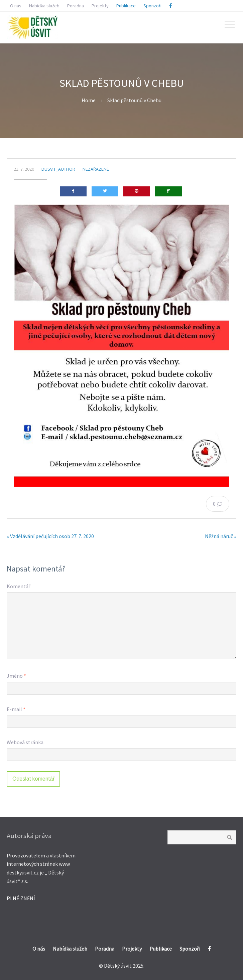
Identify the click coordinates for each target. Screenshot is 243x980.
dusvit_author (58, 169)
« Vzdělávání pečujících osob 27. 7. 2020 (50, 536)
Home (89, 100)
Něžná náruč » (221, 536)
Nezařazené (96, 169)
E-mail (16, 709)
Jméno (16, 676)
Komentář (19, 586)
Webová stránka (25, 742)
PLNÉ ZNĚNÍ (21, 898)
